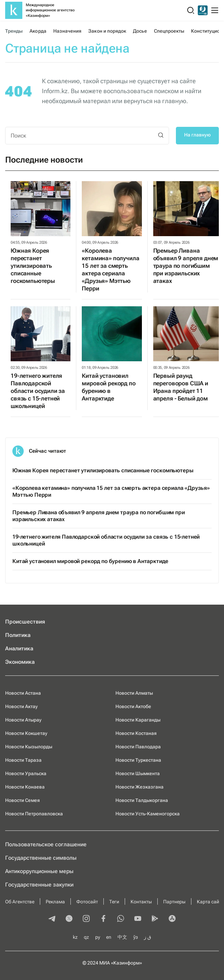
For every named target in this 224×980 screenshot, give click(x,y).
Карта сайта (210, 902)
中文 (122, 937)
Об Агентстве (20, 902)
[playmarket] (155, 919)
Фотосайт (87, 902)
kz (75, 937)
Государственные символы (41, 858)
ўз (136, 937)
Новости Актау (21, 706)
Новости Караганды (138, 720)
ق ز (148, 937)
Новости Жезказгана (139, 787)
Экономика (20, 662)
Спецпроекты (169, 31)
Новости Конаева (25, 787)
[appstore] (172, 919)
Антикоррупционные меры (39, 871)
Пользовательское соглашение (46, 844)
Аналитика (19, 648)
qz (86, 937)
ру (98, 937)
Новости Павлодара (138, 747)
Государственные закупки (39, 885)
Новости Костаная (136, 733)
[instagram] (86, 919)
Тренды (14, 31)
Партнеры (174, 902)
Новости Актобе (133, 706)
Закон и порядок (107, 31)
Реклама (55, 902)
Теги (114, 902)
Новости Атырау (23, 720)
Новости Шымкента (138, 773)
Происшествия (25, 622)
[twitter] (69, 919)
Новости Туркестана (138, 760)
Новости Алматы (134, 693)
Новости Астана (23, 693)
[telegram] (52, 919)
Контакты (141, 902)
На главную (197, 135)
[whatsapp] (121, 919)
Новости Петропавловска (34, 814)
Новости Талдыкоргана (142, 800)
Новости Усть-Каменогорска (148, 814)
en (109, 937)
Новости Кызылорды (29, 747)
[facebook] (103, 919)
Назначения (68, 31)
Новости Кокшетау (26, 733)
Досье (140, 31)
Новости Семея (23, 800)
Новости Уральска (26, 773)
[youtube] (138, 919)
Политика (18, 635)
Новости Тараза (23, 760)
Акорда (38, 31)
